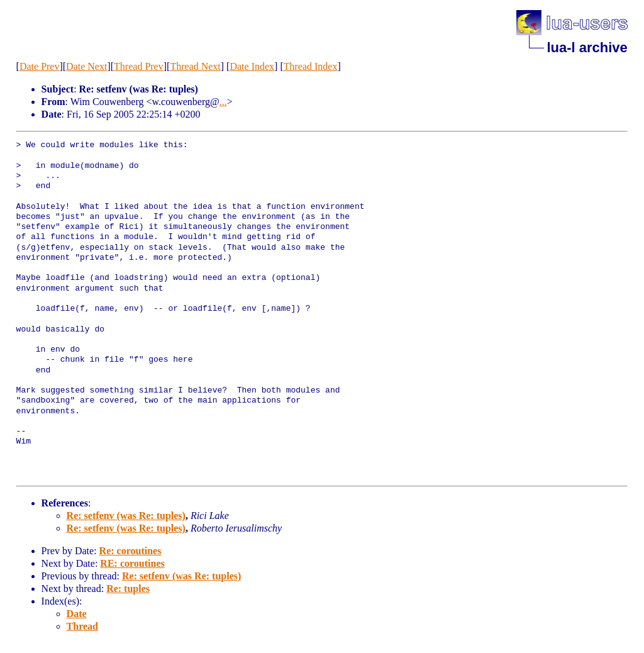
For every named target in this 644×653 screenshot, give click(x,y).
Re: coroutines (130, 551)
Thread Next (195, 66)
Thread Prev (139, 66)
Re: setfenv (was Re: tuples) (126, 516)
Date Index (252, 66)
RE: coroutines (132, 563)
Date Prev (40, 66)
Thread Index (311, 66)
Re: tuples (128, 589)
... (223, 102)
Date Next (86, 66)
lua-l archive (587, 47)
